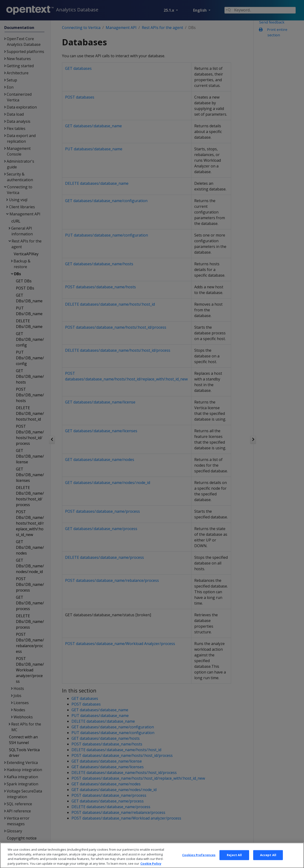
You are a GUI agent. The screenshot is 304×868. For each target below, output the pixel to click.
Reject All (234, 862)
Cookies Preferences (199, 862)
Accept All (268, 862)
